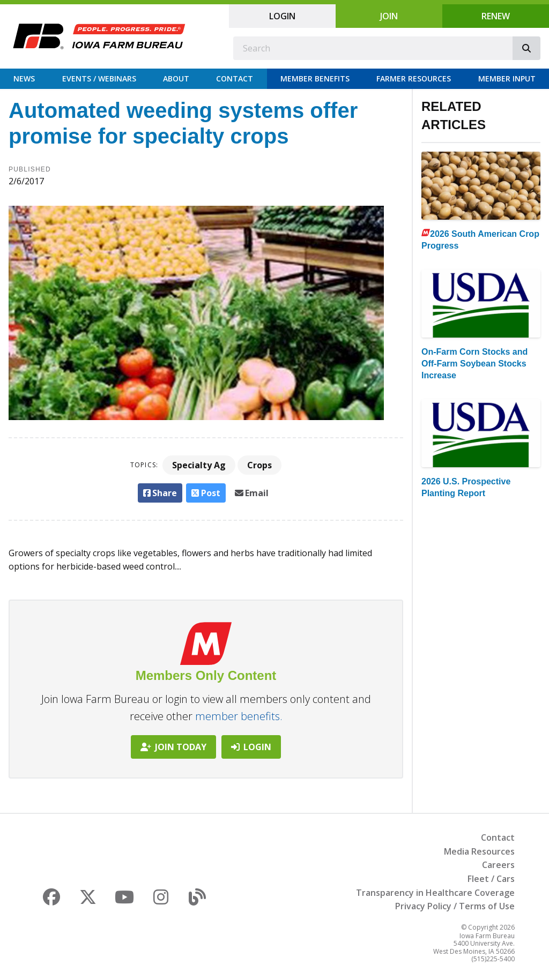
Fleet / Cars (491, 879)
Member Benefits (315, 78)
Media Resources (479, 851)
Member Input (507, 78)
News (24, 78)
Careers (498, 865)
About (176, 78)
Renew (496, 16)
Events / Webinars (99, 78)
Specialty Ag (199, 465)
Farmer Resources (414, 78)
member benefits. (239, 716)
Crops (259, 465)
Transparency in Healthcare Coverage (435, 893)
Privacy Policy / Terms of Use (455, 906)
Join (389, 16)
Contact (235, 78)
